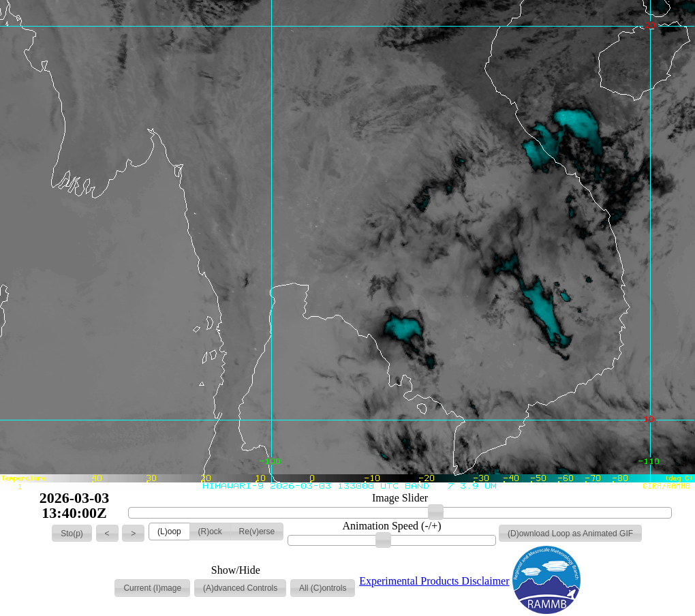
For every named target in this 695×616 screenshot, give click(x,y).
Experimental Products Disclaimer (434, 581)
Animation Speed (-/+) (392, 526)
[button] (72, 534)
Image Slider (400, 498)
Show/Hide (236, 570)
